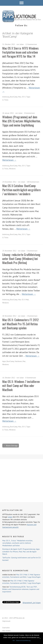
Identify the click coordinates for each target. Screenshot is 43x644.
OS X (24, 97)
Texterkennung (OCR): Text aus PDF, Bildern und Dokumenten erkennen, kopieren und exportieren (21, 589)
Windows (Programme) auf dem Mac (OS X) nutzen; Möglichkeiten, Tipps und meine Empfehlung (21, 121)
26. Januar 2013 (8, 113)
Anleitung (6, 97)
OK (14, 640)
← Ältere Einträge (11, 446)
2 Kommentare (32, 316)
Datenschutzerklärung (23, 640)
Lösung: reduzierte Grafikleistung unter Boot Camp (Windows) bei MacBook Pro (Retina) (21, 259)
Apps (4, 361)
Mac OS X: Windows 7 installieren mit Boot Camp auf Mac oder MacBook (21, 386)
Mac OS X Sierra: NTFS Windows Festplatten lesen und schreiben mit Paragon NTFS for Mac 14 (20, 52)
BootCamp (14, 97)
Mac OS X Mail (23, 300)
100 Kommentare (33, 182)
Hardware (18, 361)
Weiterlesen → (9, 160)
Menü (21, 3)
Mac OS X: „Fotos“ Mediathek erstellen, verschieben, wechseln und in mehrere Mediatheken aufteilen (18, 543)
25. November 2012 (9, 251)
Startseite (6, 628)
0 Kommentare (29, 113)
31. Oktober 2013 (9, 44)
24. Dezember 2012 (9, 182)
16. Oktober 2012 (9, 378)
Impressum (6, 621)
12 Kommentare (31, 44)
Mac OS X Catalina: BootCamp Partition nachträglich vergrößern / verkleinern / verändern (21, 190)
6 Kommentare (31, 378)
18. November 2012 (9, 316)
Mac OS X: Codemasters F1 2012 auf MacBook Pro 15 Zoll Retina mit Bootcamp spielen (20, 324)
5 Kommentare (32, 251)
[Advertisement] (21, 481)
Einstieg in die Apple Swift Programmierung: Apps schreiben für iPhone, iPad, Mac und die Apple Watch (21, 551)
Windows (12, 169)
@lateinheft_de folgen (32, 603)
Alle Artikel (6, 631)
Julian (22, 44)
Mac (20, 97)
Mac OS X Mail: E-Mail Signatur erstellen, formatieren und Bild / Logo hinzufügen (21, 576)
